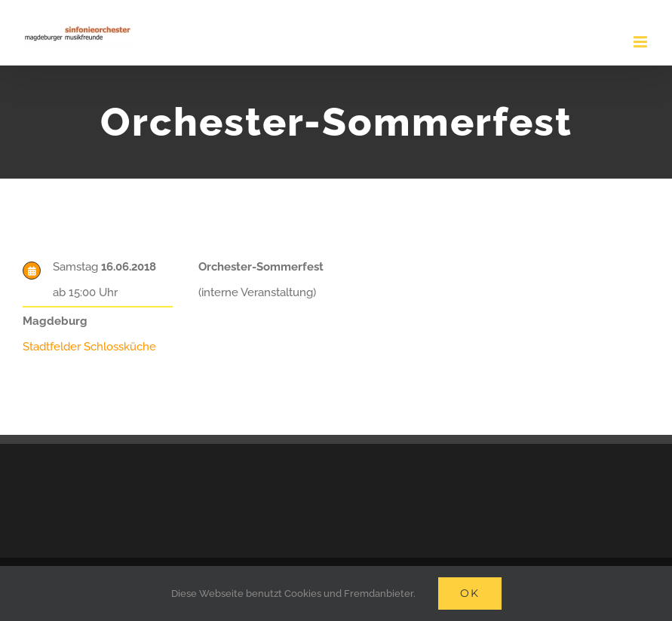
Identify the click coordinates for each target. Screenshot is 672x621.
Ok (470, 593)
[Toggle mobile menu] (641, 42)
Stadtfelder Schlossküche (89, 347)
